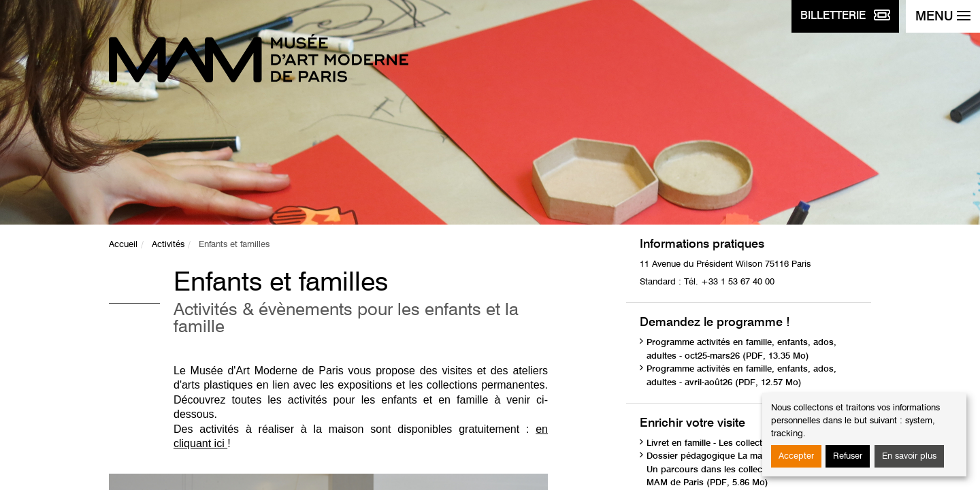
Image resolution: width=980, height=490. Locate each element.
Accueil (123, 245)
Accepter (796, 456)
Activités (168, 245)
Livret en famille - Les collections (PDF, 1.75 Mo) (746, 443)
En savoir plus (909, 456)
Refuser (848, 456)
